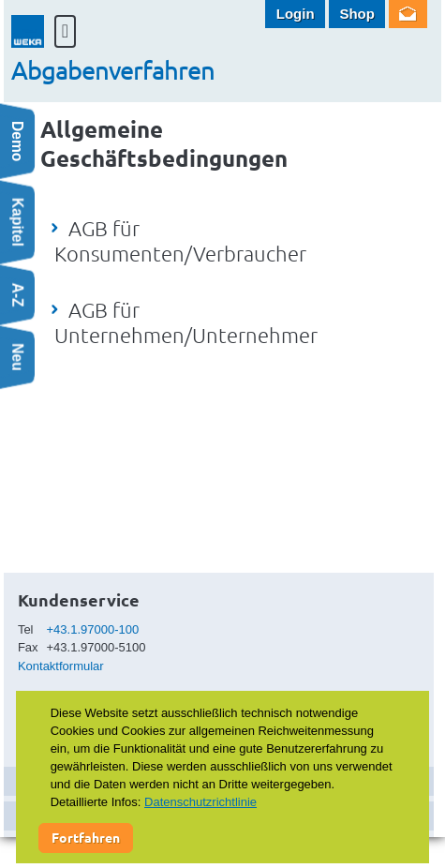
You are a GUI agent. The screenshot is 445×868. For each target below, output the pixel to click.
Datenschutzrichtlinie (200, 802)
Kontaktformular (61, 666)
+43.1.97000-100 (93, 629)
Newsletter (408, 14)
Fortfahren (86, 837)
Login (296, 14)
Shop (357, 14)
